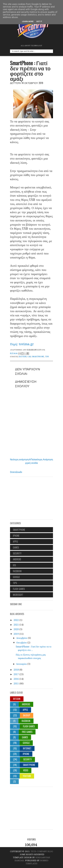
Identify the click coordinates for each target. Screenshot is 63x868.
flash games (19, 589)
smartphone (38, 357)
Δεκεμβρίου (22, 638)
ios (14, 565)
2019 (16, 634)
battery (23, 357)
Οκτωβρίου (22, 643)
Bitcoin (17, 699)
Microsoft (18, 595)
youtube (27, 776)
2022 (16, 620)
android (17, 559)
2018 (16, 670)
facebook (17, 571)
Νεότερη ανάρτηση (19, 459)
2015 (16, 684)
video (26, 770)
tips (47, 357)
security (17, 553)
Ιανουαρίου (22, 664)
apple (15, 542)
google (16, 577)
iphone (16, 536)
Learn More (28, 21)
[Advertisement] (31, 499)
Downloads (16, 472)
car (29, 357)
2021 (16, 625)
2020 (16, 629)
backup (27, 715)
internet (27, 748)
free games (27, 732)
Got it (39, 21)
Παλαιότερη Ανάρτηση (42, 459)
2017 (16, 674)
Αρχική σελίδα (32, 461)
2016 (16, 679)
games (16, 547)
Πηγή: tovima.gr (22, 344)
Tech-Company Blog (42, 851)
